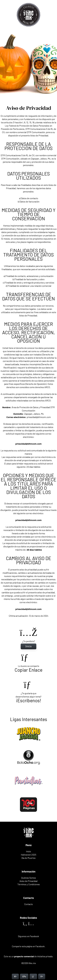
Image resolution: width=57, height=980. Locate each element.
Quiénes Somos (29, 878)
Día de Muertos (28, 858)
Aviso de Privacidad (28, 881)
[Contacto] (33, 976)
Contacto (28, 904)
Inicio (28, 851)
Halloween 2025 (29, 855)
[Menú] (24, 976)
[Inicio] (28, 646)
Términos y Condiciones (29, 884)
